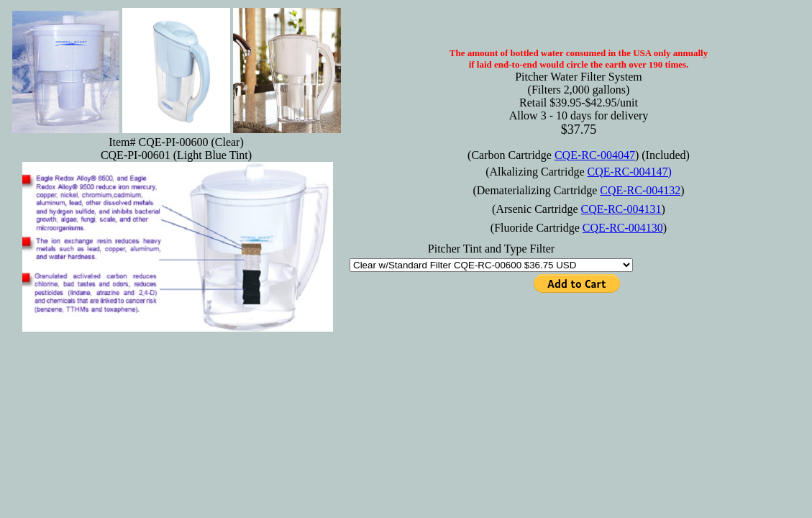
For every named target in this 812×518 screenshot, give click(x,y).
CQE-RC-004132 (640, 190)
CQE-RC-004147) (629, 172)
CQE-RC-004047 (595, 155)
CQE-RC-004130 (623, 228)
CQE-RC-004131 (621, 209)
